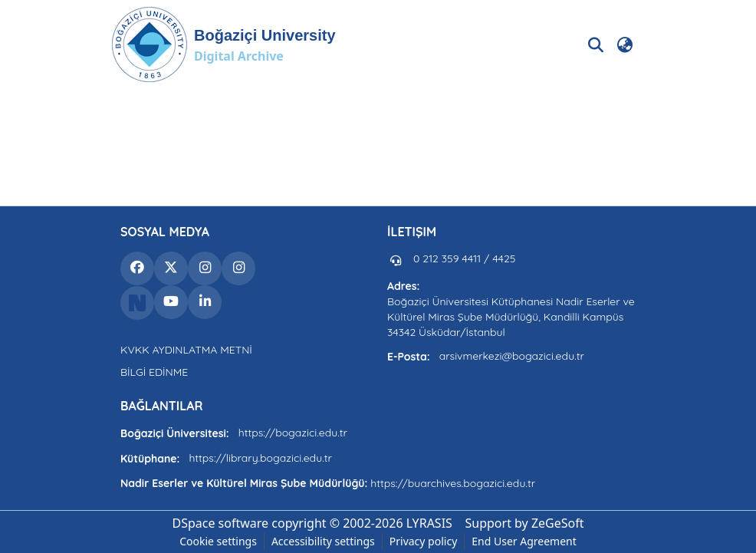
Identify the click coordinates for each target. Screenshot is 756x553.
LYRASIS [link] (429, 523)
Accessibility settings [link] (323, 541)
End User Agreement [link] (524, 541)
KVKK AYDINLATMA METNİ (186, 350)
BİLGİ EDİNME (154, 372)
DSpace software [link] (220, 523)
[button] (224, 44)
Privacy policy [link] (424, 541)
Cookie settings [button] (218, 541)
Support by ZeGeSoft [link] (525, 523)
